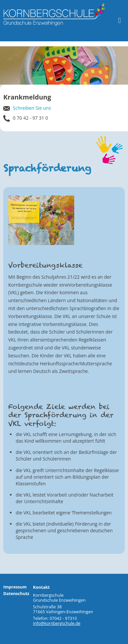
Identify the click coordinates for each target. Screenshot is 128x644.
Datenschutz (16, 594)
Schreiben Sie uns (27, 108)
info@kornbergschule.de (57, 623)
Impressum (15, 587)
